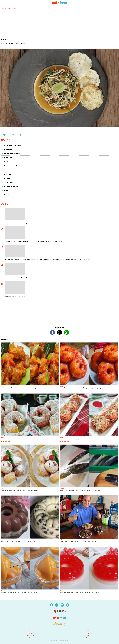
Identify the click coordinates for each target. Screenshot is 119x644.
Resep (3, 386)
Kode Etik (88, 633)
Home (3, 8)
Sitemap (88, 638)
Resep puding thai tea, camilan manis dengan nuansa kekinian (20, 592)
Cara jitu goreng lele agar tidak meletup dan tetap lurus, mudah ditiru (81, 490)
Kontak (31, 633)
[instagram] (57, 605)
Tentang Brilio (31, 635)
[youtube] (67, 605)
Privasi (31, 638)
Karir (88, 635)
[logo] (60, 614)
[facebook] (52, 605)
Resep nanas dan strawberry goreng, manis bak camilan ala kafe (20, 490)
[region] (59, 23)
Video (62, 540)
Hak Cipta (88, 631)
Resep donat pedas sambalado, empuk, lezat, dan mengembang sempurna (82, 388)
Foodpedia (63, 489)
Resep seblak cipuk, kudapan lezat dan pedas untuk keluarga (19, 388)
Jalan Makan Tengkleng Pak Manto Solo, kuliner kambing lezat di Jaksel (81, 541)
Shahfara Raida (17, 43)
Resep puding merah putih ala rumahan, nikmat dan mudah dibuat (80, 592)
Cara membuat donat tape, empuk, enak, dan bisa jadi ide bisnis (20, 439)
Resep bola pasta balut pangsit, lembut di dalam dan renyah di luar (80, 439)
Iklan (31, 631)
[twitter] (62, 605)
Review (8, 8)
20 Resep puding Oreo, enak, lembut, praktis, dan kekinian (18, 541)
